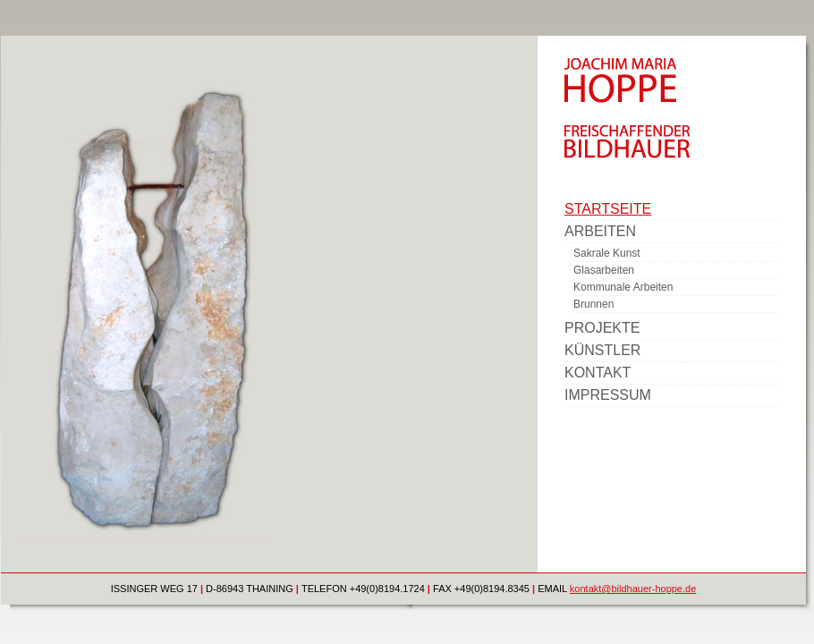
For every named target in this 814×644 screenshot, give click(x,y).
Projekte (602, 328)
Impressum (608, 395)
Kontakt (598, 373)
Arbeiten (600, 231)
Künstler (602, 350)
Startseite (608, 209)
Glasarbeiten (604, 270)
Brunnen (594, 304)
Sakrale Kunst (607, 253)
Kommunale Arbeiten (623, 287)
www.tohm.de (594, 410)
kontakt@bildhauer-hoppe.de (633, 589)
